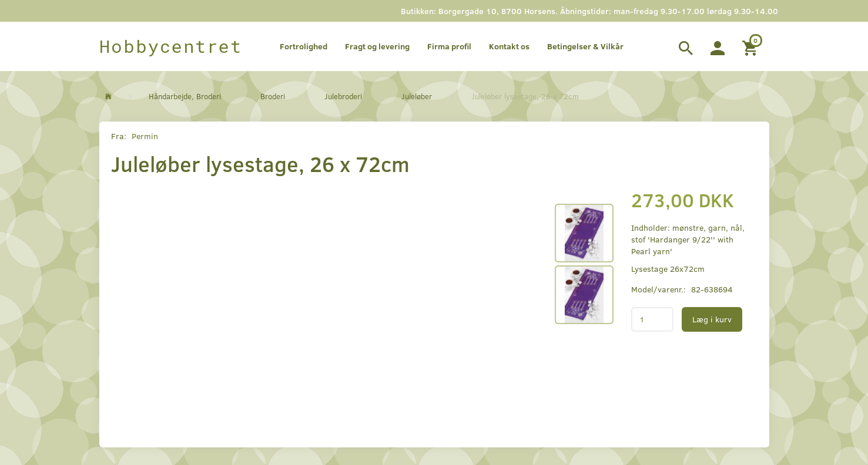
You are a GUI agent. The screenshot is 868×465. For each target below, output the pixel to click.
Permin (145, 136)
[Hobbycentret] (171, 46)
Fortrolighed (304, 46)
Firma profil (449, 46)
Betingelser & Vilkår (585, 46)
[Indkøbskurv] (751, 46)
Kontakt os (509, 46)
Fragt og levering (377, 46)
